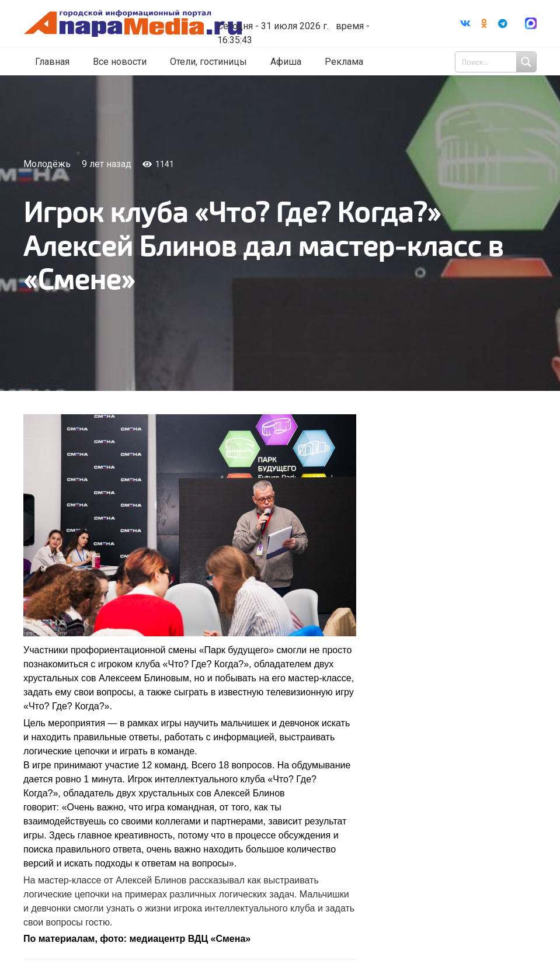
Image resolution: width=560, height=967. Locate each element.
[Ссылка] (154, 24)
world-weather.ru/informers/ (313, 18)
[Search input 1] (497, 62)
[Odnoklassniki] (484, 23)
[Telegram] (503, 23)
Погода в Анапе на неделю (313, 7)
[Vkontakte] (465, 23)
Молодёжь (47, 164)
